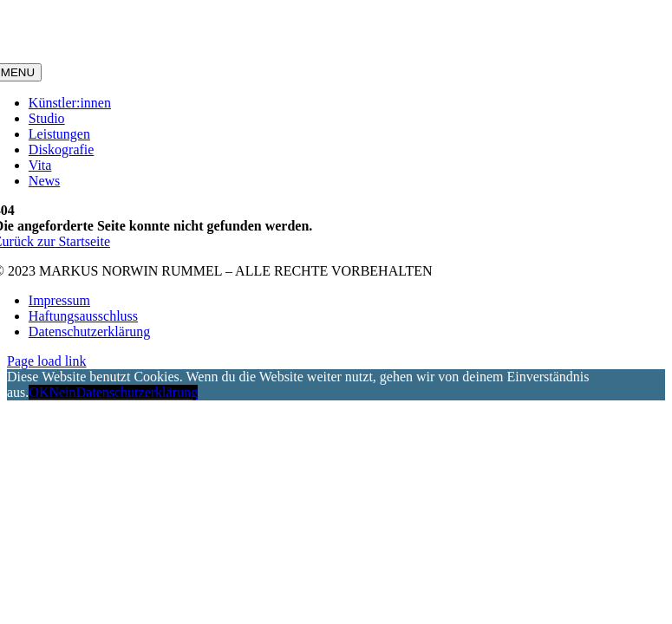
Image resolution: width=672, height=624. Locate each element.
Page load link (47, 361)
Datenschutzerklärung (137, 392)
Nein (62, 392)
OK (39, 392)
